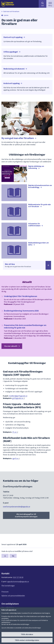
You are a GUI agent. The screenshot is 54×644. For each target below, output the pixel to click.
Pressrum (5, 592)
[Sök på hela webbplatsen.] (43, 4)
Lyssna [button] (6, 15)
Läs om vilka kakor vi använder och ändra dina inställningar (21, 628)
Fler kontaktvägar (8, 586)
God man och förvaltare (11, 11)
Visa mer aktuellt (12, 346)
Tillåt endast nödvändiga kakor (27, 640)
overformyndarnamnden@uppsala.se (16, 507)
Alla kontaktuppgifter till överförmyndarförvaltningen (26, 515)
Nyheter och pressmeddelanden (13, 596)
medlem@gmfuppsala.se (18, 396)
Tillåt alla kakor (27, 634)
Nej (13, 556)
